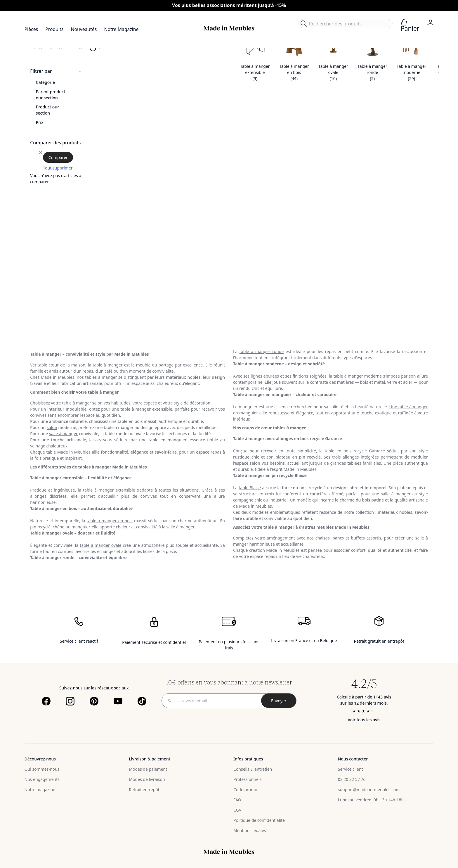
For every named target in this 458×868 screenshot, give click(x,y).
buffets (358, 538)
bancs (338, 538)
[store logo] (229, 28)
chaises (323, 538)
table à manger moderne (358, 376)
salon (52, 427)
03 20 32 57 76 (352, 779)
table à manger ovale (100, 545)
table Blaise (250, 488)
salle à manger (63, 434)
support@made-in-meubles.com (369, 790)
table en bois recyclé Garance (355, 451)
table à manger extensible (109, 490)
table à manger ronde (262, 351)
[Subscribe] (279, 701)
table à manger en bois (110, 521)
